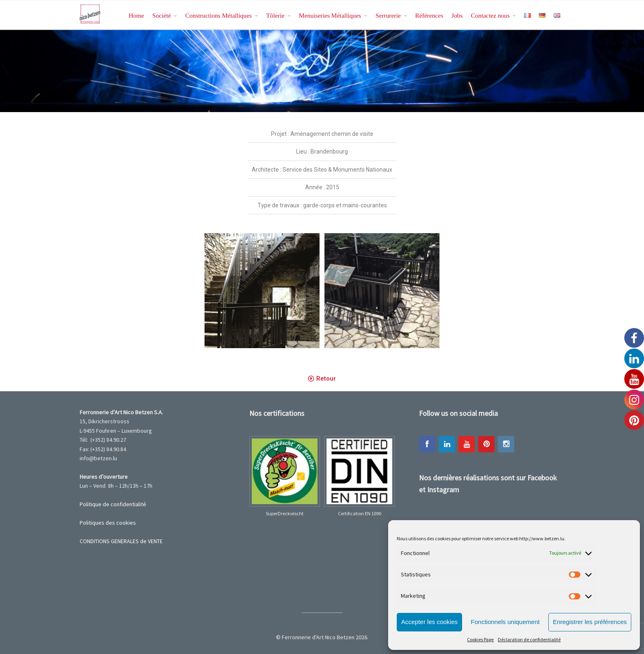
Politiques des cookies (108, 523)
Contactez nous (490, 15)
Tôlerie (275, 15)
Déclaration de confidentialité (529, 639)
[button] (322, 379)
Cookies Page (480, 639)
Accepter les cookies (430, 622)
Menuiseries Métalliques (330, 15)
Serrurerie (388, 15)
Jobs (457, 15)
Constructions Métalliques (218, 15)
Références (429, 15)
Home (136, 15)
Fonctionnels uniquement (505, 622)
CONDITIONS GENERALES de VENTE (121, 541)
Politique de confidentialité (113, 504)
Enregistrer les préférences (590, 622)
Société (162, 15)
